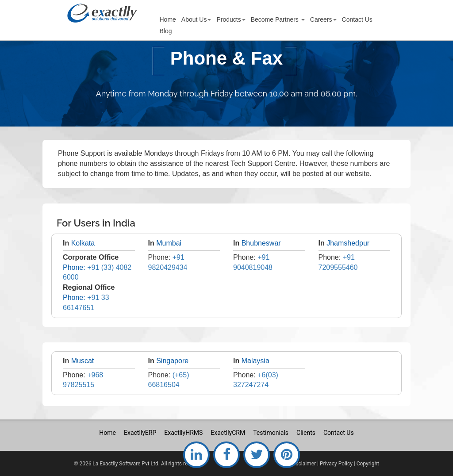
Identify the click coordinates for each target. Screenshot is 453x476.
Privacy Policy (336, 464)
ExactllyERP (140, 433)
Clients (306, 433)
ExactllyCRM (228, 433)
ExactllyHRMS (183, 433)
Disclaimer (303, 464)
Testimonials (271, 433)
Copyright (368, 464)
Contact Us (339, 433)
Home (107, 433)
